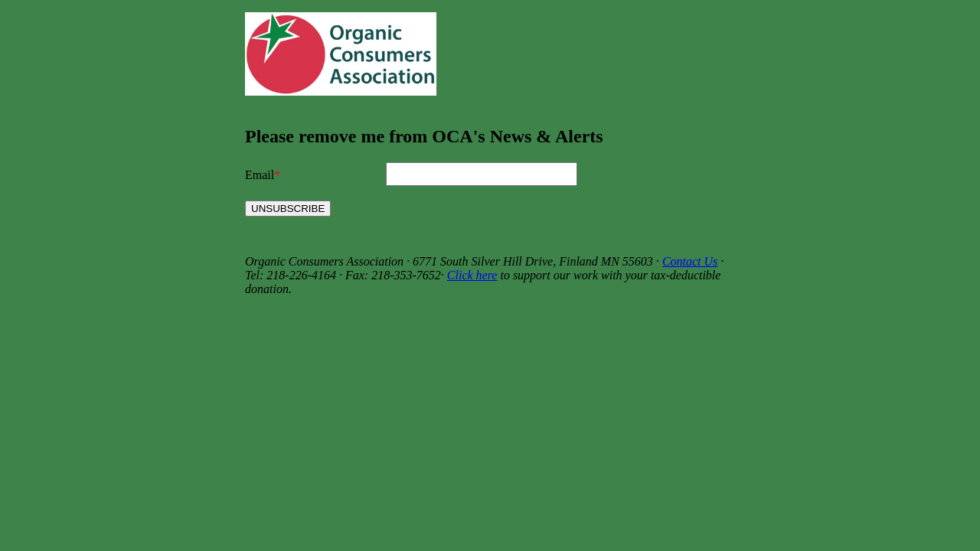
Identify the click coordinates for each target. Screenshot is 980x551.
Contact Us (690, 261)
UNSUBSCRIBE (288, 209)
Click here (472, 275)
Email (260, 175)
